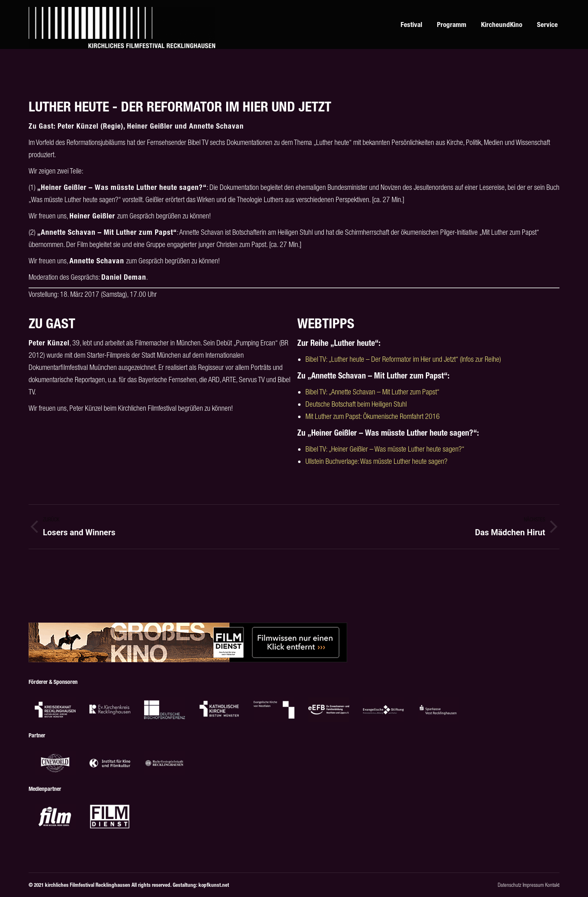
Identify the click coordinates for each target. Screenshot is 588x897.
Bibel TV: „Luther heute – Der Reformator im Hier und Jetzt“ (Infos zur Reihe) (403, 359)
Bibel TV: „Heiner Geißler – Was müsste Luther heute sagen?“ (385, 449)
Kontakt (552, 885)
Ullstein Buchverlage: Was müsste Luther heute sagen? (376, 461)
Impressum (533, 885)
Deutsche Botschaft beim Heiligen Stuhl (356, 404)
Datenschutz (510, 885)
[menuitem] (315, 24)
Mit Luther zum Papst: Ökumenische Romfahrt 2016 (373, 416)
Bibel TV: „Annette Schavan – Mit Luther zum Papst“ (372, 392)
